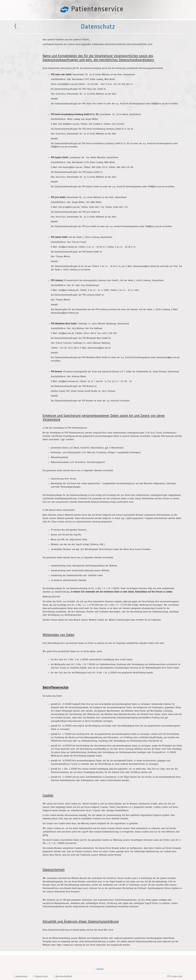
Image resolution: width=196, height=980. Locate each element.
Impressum (19, 976)
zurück (98, 969)
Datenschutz (39, 976)
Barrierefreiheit (62, 976)
